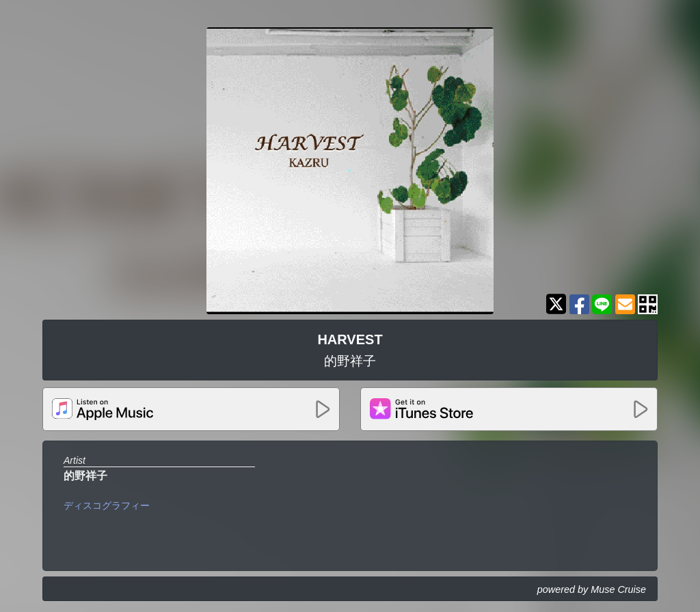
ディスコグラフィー (107, 505)
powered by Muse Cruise (592, 589)
